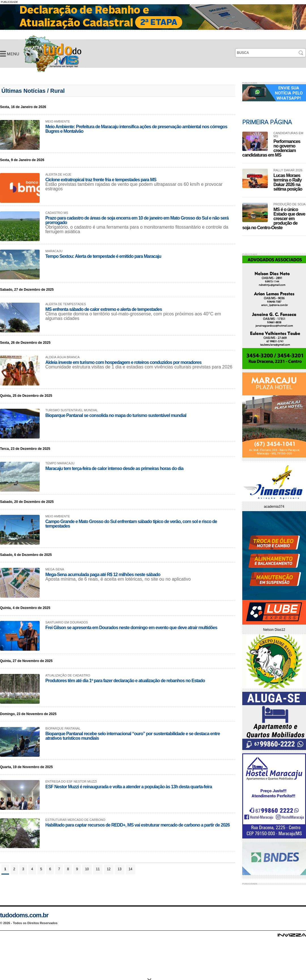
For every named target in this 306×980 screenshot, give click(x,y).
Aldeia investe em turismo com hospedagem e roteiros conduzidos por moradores (123, 362)
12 (109, 869)
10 (87, 869)
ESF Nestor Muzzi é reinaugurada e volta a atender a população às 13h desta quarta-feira (129, 787)
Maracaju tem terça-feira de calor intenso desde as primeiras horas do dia (114, 468)
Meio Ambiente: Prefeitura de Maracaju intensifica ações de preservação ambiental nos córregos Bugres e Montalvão (136, 129)
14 (130, 869)
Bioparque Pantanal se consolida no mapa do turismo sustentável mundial (116, 415)
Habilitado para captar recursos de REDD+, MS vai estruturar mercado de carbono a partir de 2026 (138, 825)
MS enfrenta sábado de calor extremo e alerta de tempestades (104, 309)
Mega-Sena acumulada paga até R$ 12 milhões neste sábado (103, 575)
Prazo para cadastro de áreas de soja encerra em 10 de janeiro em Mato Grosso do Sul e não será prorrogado (137, 220)
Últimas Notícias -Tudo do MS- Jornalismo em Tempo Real (52, 54)
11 (98, 869)
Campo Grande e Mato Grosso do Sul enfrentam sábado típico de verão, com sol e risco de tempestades (131, 524)
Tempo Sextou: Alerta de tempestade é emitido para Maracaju (103, 256)
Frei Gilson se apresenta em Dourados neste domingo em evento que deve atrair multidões (131, 628)
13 (119, 869)
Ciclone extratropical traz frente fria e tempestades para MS (101, 180)
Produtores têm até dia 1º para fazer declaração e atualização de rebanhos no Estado (125, 681)
